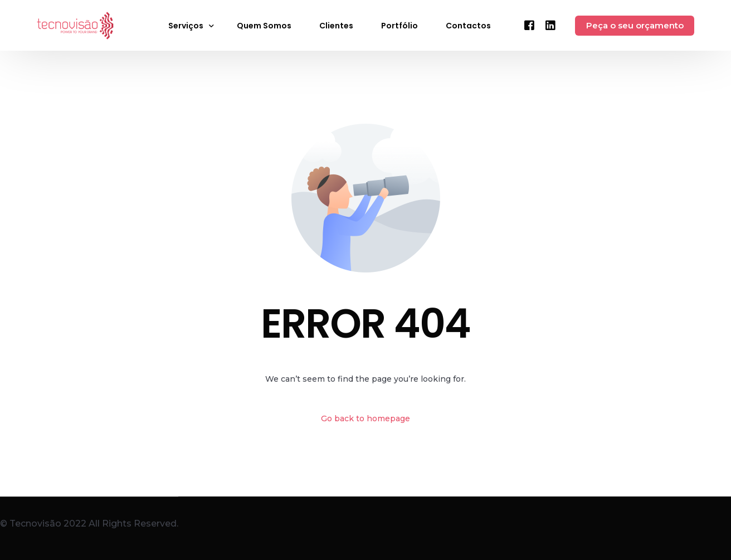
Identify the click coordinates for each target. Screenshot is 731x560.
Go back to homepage (365, 419)
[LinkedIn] (550, 25)
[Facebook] (529, 25)
